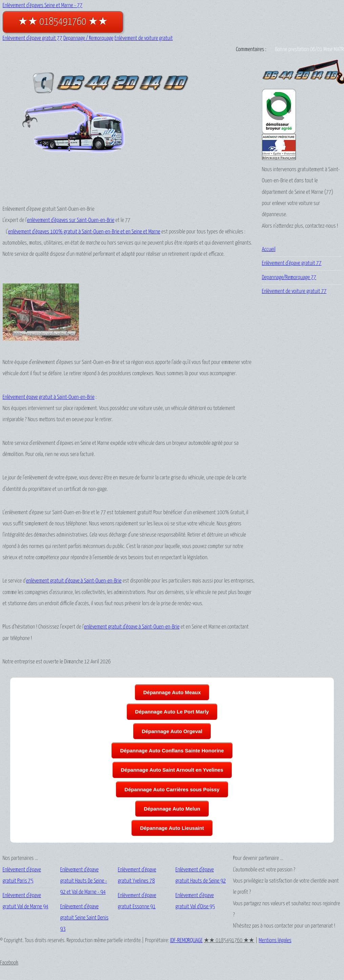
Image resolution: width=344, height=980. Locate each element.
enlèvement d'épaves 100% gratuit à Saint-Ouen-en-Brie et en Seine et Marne (84, 232)
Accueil (269, 249)
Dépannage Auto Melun (172, 809)
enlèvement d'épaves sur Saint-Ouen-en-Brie (71, 220)
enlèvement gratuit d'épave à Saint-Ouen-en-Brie (74, 581)
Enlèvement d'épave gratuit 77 (33, 38)
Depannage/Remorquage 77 (289, 278)
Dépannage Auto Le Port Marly (172, 712)
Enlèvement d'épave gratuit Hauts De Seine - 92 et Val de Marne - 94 (84, 881)
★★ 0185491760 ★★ (63, 22)
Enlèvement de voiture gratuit (144, 38)
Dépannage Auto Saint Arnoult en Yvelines (172, 770)
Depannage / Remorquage (88, 38)
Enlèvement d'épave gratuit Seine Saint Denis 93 (85, 918)
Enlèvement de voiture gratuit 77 (294, 291)
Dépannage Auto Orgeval (172, 731)
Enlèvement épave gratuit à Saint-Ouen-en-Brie (49, 397)
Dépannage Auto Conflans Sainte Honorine (172, 750)
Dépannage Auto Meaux (172, 692)
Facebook (9, 963)
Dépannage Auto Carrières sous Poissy (172, 789)
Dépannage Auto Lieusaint (172, 828)
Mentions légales (275, 941)
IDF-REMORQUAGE (186, 941)
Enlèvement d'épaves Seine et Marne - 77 (43, 6)
